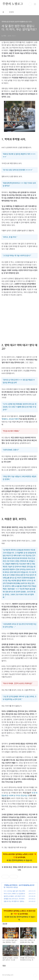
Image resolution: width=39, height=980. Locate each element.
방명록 (11, 12)
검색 (30, 4)
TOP (35, 975)
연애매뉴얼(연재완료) (11, 885)
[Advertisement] (19, 318)
